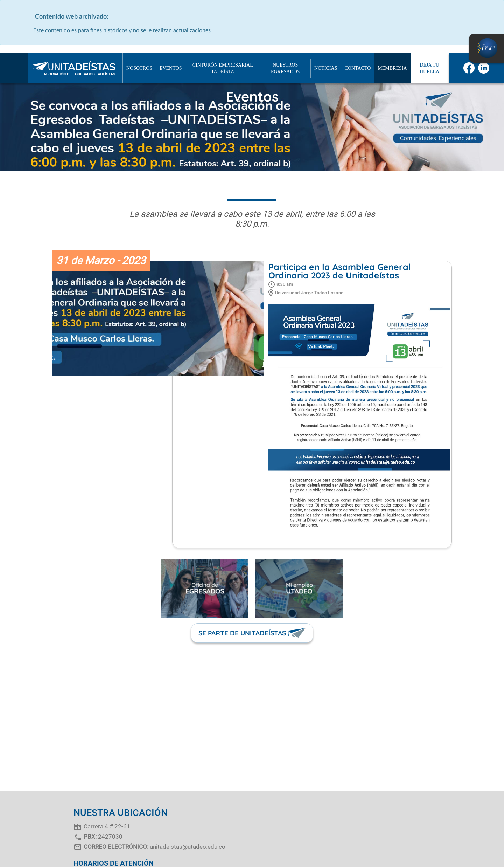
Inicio (14, 68)
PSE (486, 48)
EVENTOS (171, 68)
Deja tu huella (429, 68)
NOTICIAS (326, 68)
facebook (469, 68)
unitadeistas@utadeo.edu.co (188, 847)
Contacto (358, 68)
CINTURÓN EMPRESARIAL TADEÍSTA (223, 68)
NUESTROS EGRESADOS (285, 68)
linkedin (484, 68)
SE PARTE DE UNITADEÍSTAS (242, 633)
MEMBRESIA (392, 68)
